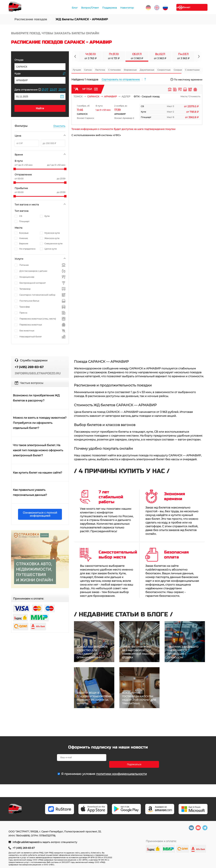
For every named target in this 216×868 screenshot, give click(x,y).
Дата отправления (28, 90)
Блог (74, 8)
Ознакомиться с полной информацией (40, 514)
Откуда (19, 60)
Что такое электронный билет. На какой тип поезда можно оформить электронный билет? (38, 450)
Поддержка (109, 8)
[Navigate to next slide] (199, 56)
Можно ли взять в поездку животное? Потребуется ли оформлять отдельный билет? (40, 423)
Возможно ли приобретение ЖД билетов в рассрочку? (36, 398)
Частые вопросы (32, 383)
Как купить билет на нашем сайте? (38, 473)
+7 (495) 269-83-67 (24, 848)
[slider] (15, 169)
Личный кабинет (194, 7)
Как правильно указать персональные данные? (30, 492)
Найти (40, 108)
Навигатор (127, 8)
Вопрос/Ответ (90, 8)
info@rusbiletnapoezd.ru (27, 842)
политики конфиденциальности (121, 767)
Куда (17, 73)
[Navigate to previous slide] (75, 56)
